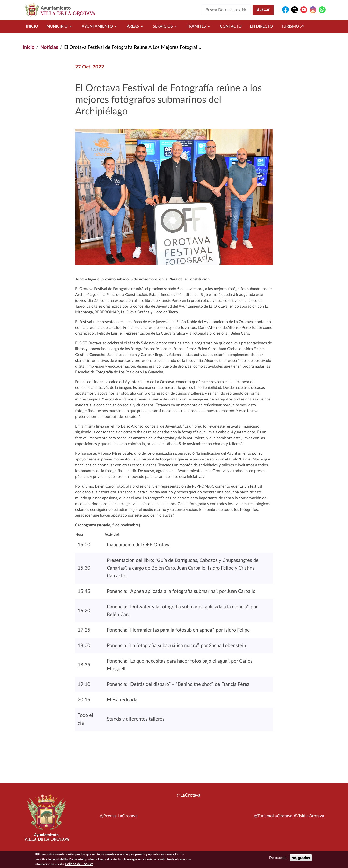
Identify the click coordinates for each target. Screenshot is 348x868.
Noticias (49, 47)
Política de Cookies (79, 865)
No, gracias (301, 859)
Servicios (166, 26)
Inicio (32, 26)
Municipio (60, 26)
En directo (261, 26)
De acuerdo (278, 859)
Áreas (136, 26)
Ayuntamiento (100, 26)
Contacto (231, 26)
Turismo (293, 26)
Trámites (199, 26)
